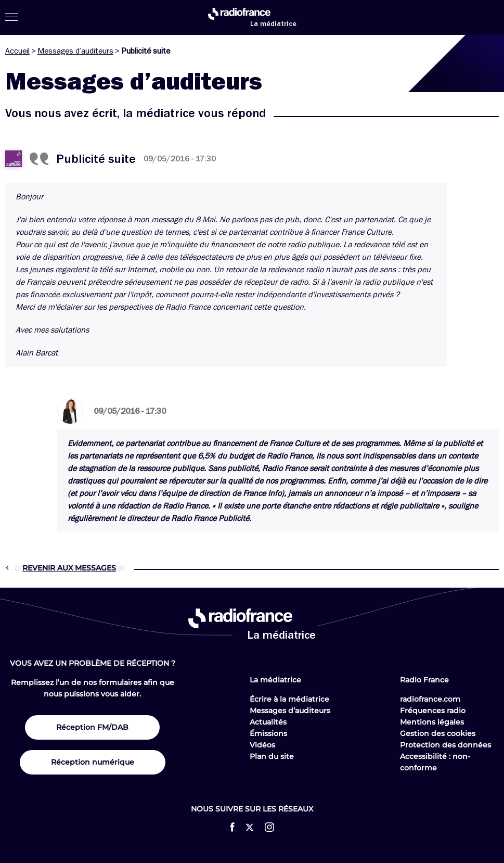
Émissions (268, 733)
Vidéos (262, 745)
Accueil (17, 51)
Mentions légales (432, 722)
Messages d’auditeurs (75, 51)
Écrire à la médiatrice (289, 699)
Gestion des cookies (438, 733)
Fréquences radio (433, 710)
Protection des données (445, 745)
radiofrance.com (430, 699)
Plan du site (272, 756)
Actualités (268, 722)
